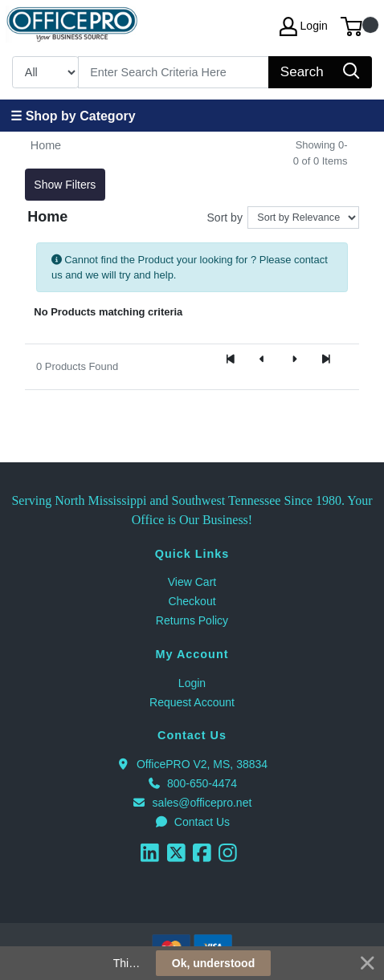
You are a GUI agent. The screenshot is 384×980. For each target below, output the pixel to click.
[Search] (174, 72)
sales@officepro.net (192, 803)
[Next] (294, 360)
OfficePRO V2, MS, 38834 (192, 764)
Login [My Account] (304, 26)
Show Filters (65, 185)
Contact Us (192, 822)
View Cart (192, 582)
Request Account (192, 702)
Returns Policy (192, 620)
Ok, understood (213, 963)
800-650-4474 (192, 783)
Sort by (225, 218)
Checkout (192, 601)
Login (192, 683)
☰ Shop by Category (73, 116)
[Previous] (263, 360)
